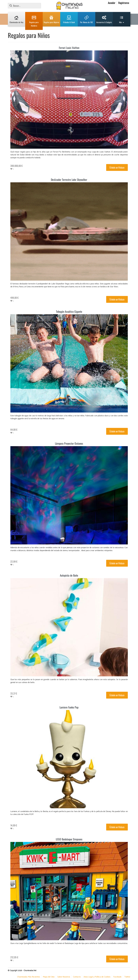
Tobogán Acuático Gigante (69, 312)
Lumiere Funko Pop (69, 707)
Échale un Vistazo (117, 167)
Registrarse (124, 3)
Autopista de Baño (69, 575)
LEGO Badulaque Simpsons (69, 839)
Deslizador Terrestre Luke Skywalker (69, 180)
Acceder (112, 3)
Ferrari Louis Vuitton (69, 48)
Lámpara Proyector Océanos (69, 443)
